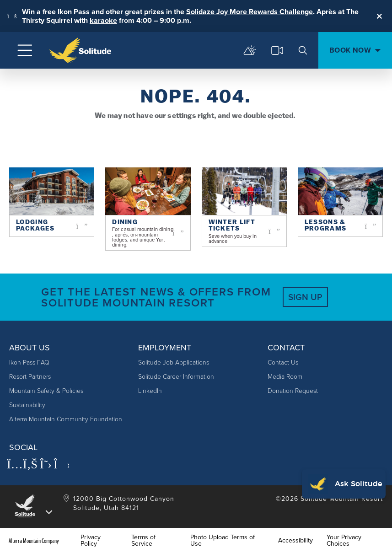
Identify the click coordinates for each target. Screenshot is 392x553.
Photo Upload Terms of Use (223, 541)
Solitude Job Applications (174, 362)
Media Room (285, 377)
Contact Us (283, 362)
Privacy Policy (91, 541)
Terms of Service (143, 541)
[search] (303, 50)
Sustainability (27, 405)
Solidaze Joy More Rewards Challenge (250, 12)
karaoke (103, 20)
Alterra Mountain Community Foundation (66, 419)
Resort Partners (30, 377)
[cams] (277, 50)
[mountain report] (250, 50)
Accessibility (295, 541)
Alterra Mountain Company (34, 541)
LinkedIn (150, 391)
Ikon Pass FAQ (29, 362)
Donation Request (293, 391)
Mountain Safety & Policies (46, 391)
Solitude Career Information (176, 377)
